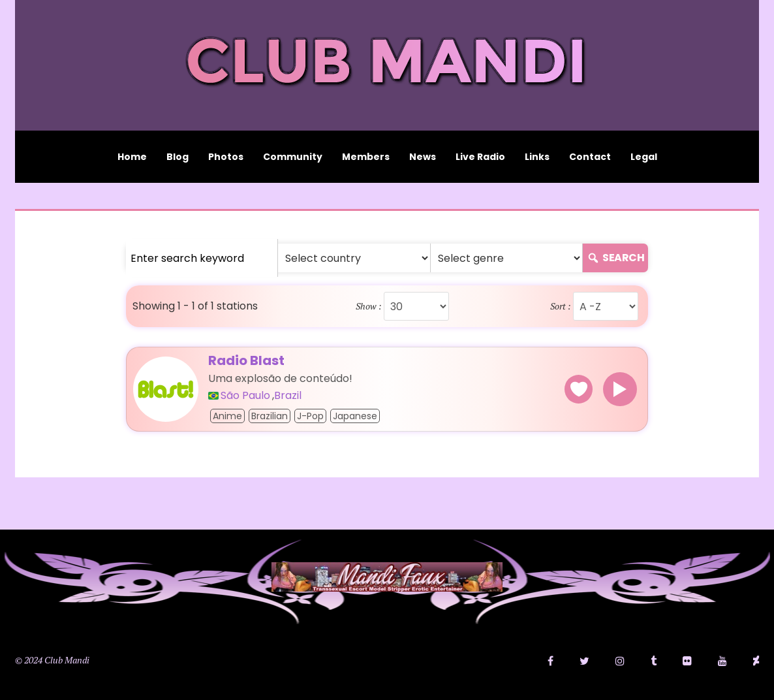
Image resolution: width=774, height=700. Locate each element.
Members (366, 157)
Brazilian (270, 416)
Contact (590, 157)
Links (537, 157)
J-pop (310, 416)
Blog (178, 157)
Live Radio (480, 157)
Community (293, 157)
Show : (369, 306)
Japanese (355, 416)
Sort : (561, 306)
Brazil (288, 396)
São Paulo (245, 396)
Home (132, 157)
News (423, 157)
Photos (226, 157)
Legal (644, 157)
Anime (227, 416)
